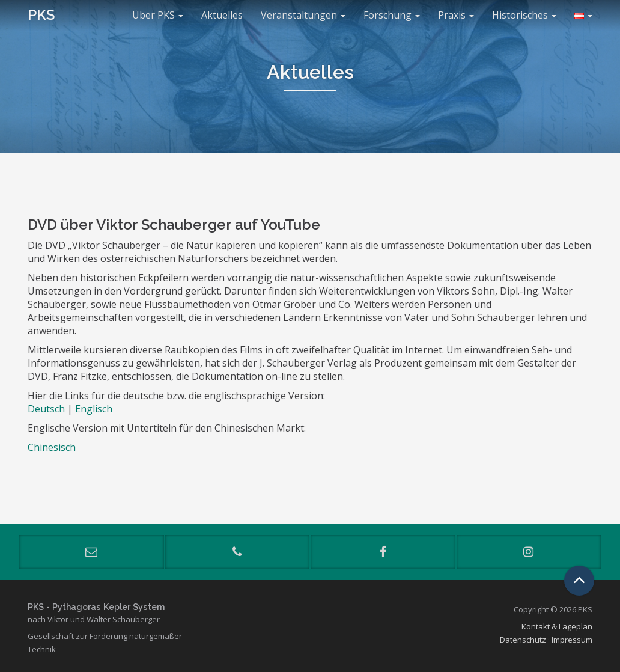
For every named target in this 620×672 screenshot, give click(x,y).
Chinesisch (52, 447)
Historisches (524, 15)
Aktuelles (222, 15)
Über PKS (158, 15)
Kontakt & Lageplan (557, 626)
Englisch (94, 409)
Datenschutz (523, 640)
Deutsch (46, 409)
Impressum (572, 640)
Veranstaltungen (303, 15)
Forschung (392, 15)
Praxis (456, 15)
